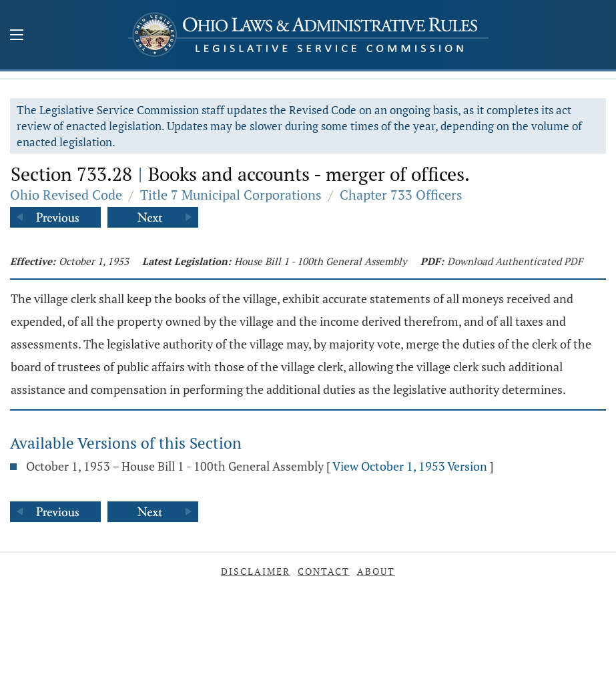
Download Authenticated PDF (515, 261)
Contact (324, 571)
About (376, 571)
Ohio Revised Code (66, 195)
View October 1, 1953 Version (410, 466)
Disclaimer (256, 571)
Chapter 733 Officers (401, 195)
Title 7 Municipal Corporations (231, 195)
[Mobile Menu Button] (17, 36)
